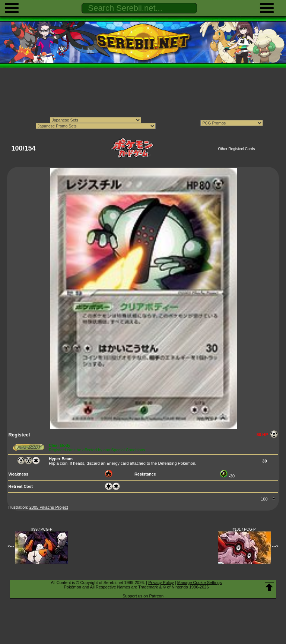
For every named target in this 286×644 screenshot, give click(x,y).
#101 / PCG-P (244, 529)
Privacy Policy (161, 583)
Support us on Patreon (143, 596)
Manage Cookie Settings (200, 583)
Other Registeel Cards (237, 149)
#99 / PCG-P (42, 529)
